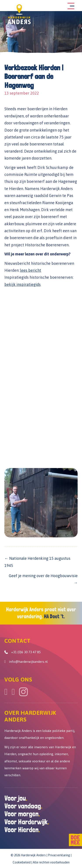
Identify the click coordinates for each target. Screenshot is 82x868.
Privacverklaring (59, 855)
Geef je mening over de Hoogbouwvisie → (43, 579)
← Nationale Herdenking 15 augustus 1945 (37, 562)
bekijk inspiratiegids (23, 284)
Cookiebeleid (22, 862)
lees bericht (31, 270)
